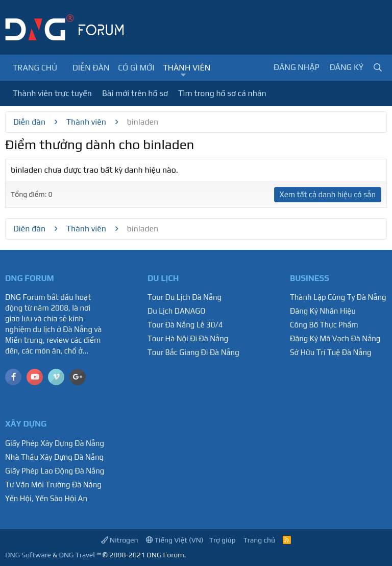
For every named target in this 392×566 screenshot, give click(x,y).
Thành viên (187, 68)
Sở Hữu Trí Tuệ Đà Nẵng (331, 352)
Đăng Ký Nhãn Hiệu (323, 311)
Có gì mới (136, 68)
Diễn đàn (91, 68)
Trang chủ (35, 68)
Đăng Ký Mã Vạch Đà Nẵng (335, 338)
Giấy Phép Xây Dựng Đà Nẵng (55, 443)
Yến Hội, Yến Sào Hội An (46, 498)
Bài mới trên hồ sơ (135, 93)
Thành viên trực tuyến (52, 93)
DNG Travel (77, 555)
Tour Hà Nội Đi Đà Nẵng (188, 338)
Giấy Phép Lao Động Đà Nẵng (55, 471)
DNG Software (28, 555)
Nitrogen (120, 540)
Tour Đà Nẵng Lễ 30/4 (185, 325)
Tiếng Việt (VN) (175, 540)
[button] (183, 75)
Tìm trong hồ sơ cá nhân (222, 93)
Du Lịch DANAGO (177, 311)
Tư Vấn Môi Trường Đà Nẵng (53, 485)
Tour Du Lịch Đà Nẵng (185, 297)
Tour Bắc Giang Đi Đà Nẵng (193, 352)
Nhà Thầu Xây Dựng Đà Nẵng (54, 457)
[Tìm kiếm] (378, 68)
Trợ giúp (223, 540)
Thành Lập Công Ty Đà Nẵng (338, 297)
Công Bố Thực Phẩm (324, 325)
